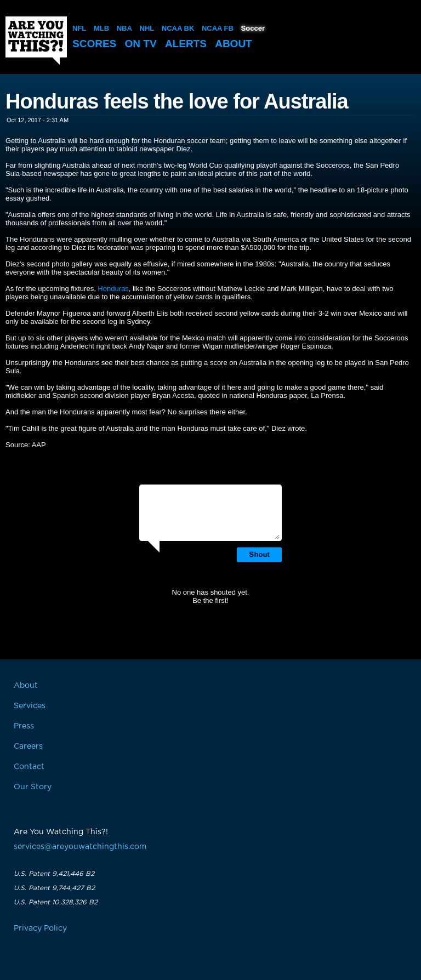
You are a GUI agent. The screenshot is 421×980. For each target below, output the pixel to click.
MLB (101, 28)
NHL (147, 28)
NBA (124, 28)
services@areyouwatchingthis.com (80, 847)
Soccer (253, 28)
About (234, 44)
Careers (28, 747)
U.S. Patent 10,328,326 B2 (56, 902)
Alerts (186, 44)
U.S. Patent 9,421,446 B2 (54, 874)
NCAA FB (218, 28)
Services (30, 706)
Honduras (113, 289)
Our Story (33, 787)
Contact (29, 767)
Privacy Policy (40, 928)
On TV (141, 44)
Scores (94, 44)
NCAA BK (178, 28)
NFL (79, 28)
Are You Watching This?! (36, 41)
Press (24, 726)
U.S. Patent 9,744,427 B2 (54, 888)
